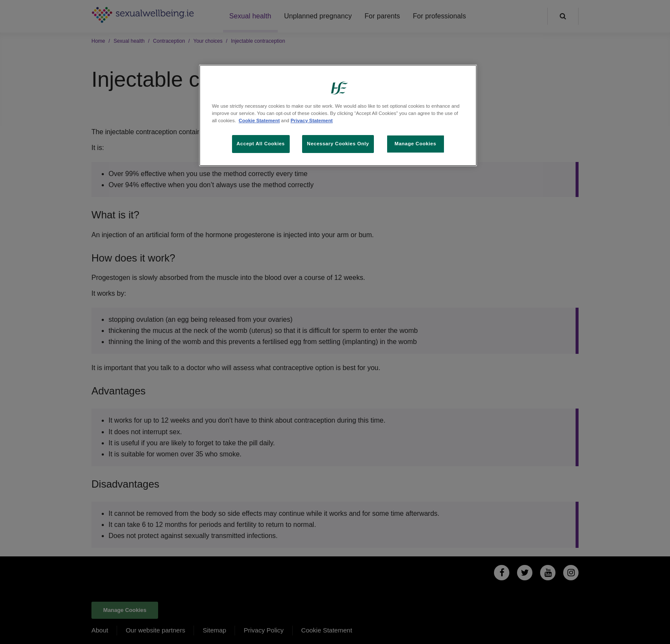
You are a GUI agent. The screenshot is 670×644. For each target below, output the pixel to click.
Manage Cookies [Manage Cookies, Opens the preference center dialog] (415, 144)
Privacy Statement (312, 121)
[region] (338, 115)
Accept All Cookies (261, 144)
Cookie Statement (259, 121)
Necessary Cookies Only (338, 144)
